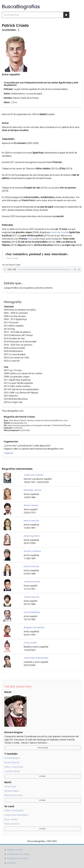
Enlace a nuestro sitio (18, 858)
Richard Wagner (12, 758)
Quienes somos (15, 850)
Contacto (12, 863)
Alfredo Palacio (12, 791)
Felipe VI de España (14, 810)
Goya (30, 239)
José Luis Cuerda (59, 232)
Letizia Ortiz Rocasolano (16, 815)
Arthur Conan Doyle (14, 767)
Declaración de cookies (19, 854)
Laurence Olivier (12, 771)
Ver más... (43, 776)
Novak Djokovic (12, 762)
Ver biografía (43, 748)
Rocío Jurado (11, 819)
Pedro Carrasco (12, 824)
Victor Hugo (10, 786)
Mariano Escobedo (13, 795)
